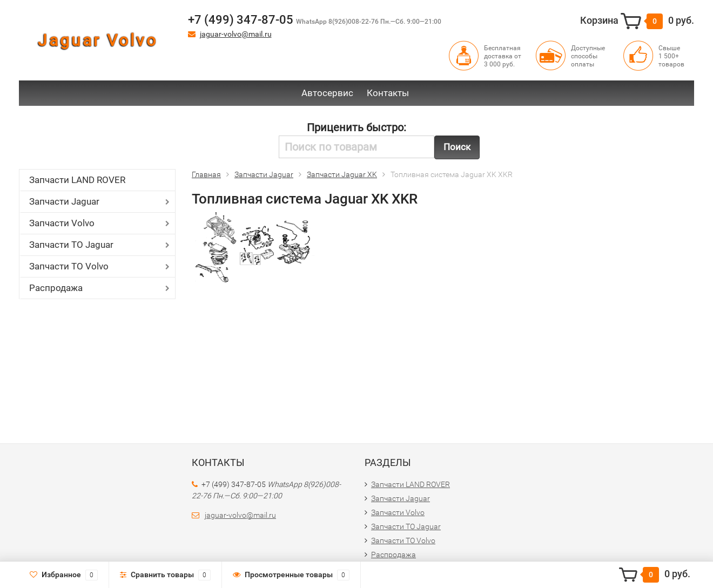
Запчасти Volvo (62, 223)
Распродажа (56, 288)
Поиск (457, 147)
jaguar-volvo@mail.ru (236, 34)
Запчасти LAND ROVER (77, 180)
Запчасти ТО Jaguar (71, 245)
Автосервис (327, 93)
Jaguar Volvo (98, 40)
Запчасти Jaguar (64, 201)
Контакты (388, 93)
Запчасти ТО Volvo (69, 266)
